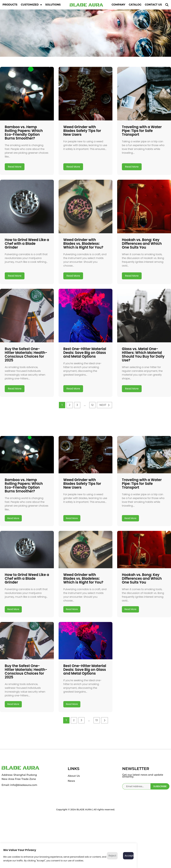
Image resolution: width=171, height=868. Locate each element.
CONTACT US (153, 5)
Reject (112, 856)
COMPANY (118, 5)
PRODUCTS (10, 5)
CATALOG (135, 5)
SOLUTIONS (53, 5)
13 (97, 774)
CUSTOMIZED (31, 5)
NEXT (103, 405)
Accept (129, 856)
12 (92, 405)
